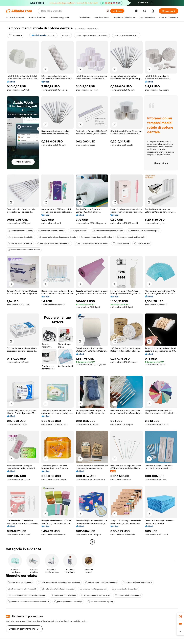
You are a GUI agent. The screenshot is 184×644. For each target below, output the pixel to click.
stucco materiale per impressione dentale (57, 237)
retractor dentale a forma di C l (95, 595)
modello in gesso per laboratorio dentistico (26, 595)
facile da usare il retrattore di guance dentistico (59, 583)
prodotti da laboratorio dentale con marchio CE (28, 602)
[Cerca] (117, 11)
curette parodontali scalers (63, 595)
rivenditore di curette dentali (51, 231)
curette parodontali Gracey (20, 231)
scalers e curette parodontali (93, 589)
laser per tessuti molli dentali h (131, 237)
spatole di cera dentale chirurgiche (144, 231)
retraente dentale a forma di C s (137, 583)
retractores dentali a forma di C (22, 589)
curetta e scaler (142, 243)
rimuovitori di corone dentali (128, 595)
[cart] (145, 11)
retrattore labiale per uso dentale (108, 231)
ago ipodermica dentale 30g (20, 237)
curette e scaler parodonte (20, 583)
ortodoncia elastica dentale (125, 589)
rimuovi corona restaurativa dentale (24, 250)
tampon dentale (121, 243)
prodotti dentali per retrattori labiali (91, 243)
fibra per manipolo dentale (20, 243)
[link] (180, 617)
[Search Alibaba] (72, 11)
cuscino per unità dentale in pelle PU (54, 243)
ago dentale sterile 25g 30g (100, 602)
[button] (107, 11)
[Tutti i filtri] (16, 35)
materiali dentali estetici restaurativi (58, 589)
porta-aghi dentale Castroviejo (68, 602)
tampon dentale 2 (79, 231)
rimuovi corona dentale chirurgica (96, 237)
